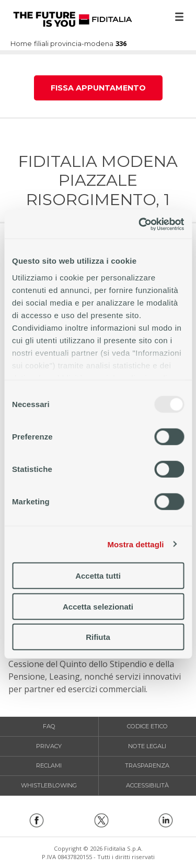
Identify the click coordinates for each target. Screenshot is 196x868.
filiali (41, 44)
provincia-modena (82, 44)
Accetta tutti (98, 576)
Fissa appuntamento (98, 88)
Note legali (147, 746)
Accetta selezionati (98, 606)
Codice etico (147, 726)
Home (73, 19)
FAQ (49, 726)
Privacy (49, 746)
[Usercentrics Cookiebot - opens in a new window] (140, 224)
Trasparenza (147, 765)
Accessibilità (147, 785)
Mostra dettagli (135, 544)
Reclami (49, 765)
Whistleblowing (49, 785)
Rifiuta (98, 637)
